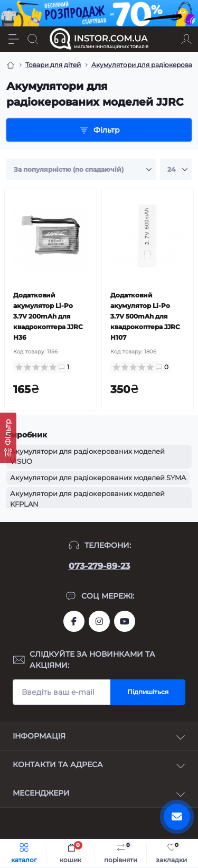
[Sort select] (81, 170)
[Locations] (167, 39)
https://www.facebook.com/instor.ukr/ (74, 621)
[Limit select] (176, 170)
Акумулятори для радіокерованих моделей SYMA (98, 478)
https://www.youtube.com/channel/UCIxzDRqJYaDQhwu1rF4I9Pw (125, 621)
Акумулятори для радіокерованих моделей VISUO (87, 456)
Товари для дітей (53, 65)
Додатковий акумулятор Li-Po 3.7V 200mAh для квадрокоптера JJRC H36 (48, 316)
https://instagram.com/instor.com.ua (99, 621)
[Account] (186, 39)
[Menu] (14, 39)
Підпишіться (148, 692)
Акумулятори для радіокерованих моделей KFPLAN (87, 499)
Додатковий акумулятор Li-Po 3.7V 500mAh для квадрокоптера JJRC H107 (145, 316)
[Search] (33, 39)
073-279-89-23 (99, 566)
